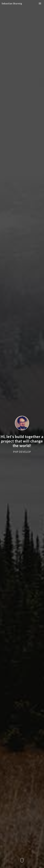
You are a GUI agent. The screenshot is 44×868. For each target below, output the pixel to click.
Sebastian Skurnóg (12, 3)
